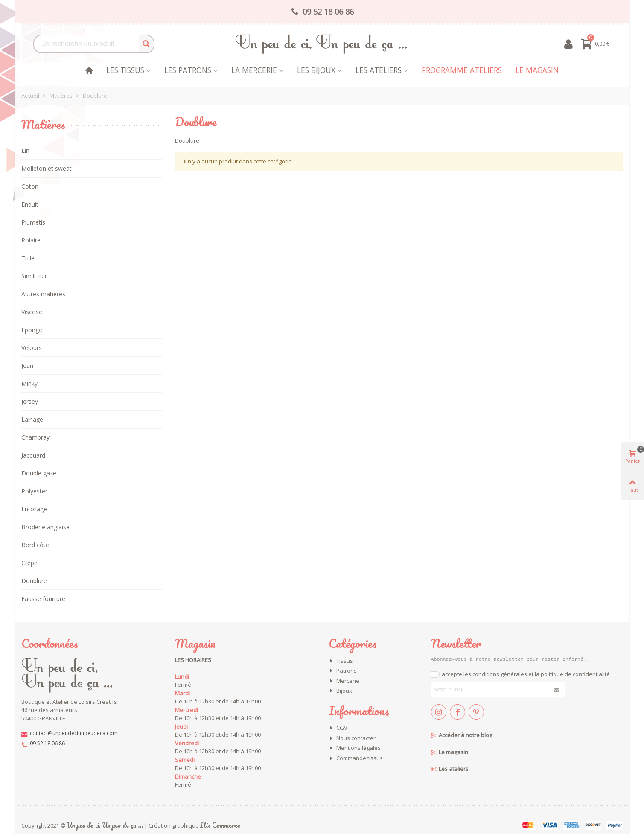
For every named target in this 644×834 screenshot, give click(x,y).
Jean (27, 366)
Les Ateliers (379, 70)
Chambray (35, 437)
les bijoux (316, 70)
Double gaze (39, 473)
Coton (30, 186)
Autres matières (43, 294)
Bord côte (35, 545)
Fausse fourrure (43, 599)
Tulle (28, 258)
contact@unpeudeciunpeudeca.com (74, 733)
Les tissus (125, 70)
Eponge (32, 330)
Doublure (34, 581)
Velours (32, 348)
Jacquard (33, 455)
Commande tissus (356, 758)
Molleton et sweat (47, 168)
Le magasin (537, 70)
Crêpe (29, 563)
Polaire (31, 240)
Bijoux (340, 691)
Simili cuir (34, 276)
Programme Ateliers (462, 70)
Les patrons (188, 70)
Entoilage (34, 509)
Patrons (343, 671)
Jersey (30, 401)
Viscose (32, 312)
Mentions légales (355, 748)
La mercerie (254, 70)
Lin (25, 150)
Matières (43, 124)
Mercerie (344, 681)
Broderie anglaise (45, 527)
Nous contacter (352, 738)
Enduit (30, 204)
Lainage (32, 419)
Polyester (34, 491)
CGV (338, 728)
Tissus (341, 661)
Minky (29, 383)
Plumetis (33, 222)
